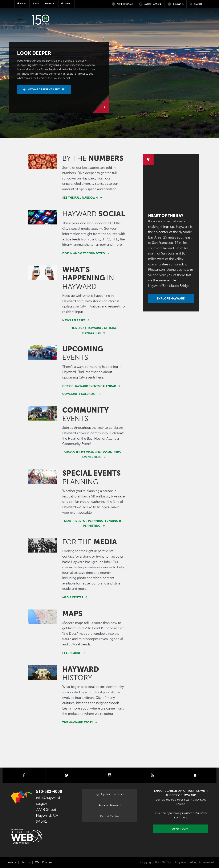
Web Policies (44, 862)
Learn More (72, 653)
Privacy (11, 862)
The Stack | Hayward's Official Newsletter (93, 330)
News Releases (74, 320)
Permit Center (110, 816)
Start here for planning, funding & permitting (93, 523)
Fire (36, 4)
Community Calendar (79, 394)
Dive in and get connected (84, 253)
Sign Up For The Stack (109, 794)
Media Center (73, 597)
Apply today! (181, 829)
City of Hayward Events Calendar (89, 386)
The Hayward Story (78, 722)
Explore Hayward (171, 298)
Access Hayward (109, 805)
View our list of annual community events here (93, 455)
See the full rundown (80, 198)
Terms (26, 862)
